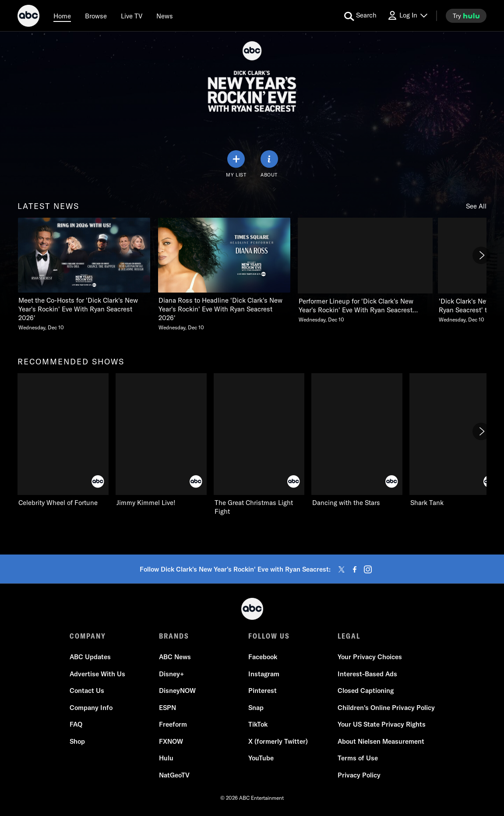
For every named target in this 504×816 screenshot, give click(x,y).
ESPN (167, 708)
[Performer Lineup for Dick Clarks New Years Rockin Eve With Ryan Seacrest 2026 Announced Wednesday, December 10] (364, 270)
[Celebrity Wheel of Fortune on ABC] (63, 440)
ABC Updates (90, 657)
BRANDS (174, 636)
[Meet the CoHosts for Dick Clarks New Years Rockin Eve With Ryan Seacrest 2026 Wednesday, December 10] (84, 274)
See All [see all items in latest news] (476, 206)
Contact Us (87, 691)
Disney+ (171, 674)
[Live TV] (132, 16)
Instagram (264, 674)
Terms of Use (358, 758)
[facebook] (355, 569)
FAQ (76, 724)
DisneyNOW (177, 691)
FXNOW (171, 741)
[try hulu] (466, 16)
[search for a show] (360, 16)
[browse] (96, 16)
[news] (165, 16)
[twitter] (342, 569)
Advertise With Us (97, 674)
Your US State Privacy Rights (382, 724)
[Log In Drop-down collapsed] (407, 16)
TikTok (258, 724)
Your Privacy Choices (370, 657)
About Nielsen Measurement (381, 741)
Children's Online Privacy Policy (386, 708)
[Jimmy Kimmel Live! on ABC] (161, 440)
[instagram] (368, 569)
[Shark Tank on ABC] (455, 440)
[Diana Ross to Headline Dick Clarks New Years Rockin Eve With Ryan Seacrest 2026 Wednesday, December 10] (224, 274)
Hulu (166, 758)
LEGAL (349, 636)
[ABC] (28, 17)
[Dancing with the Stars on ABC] (357, 440)
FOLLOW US (269, 636)
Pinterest (263, 691)
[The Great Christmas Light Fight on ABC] (259, 445)
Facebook (263, 657)
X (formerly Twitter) (278, 741)
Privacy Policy (359, 775)
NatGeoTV (174, 775)
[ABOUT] (269, 164)
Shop (77, 741)
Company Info (91, 708)
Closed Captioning (366, 691)
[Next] (481, 255)
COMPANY (88, 636)
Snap (256, 708)
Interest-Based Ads (367, 674)
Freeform (173, 724)
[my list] (236, 164)
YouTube (261, 758)
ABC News (175, 657)
